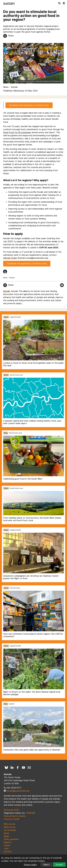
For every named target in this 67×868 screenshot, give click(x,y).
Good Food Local (16, 375)
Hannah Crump (10, 258)
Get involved (10, 830)
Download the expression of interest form (29, 105)
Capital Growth (15, 317)
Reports (8, 842)
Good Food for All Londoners (17, 132)
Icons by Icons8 (11, 819)
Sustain (14, 87)
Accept (59, 865)
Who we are (9, 824)
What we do (10, 827)
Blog (6, 433)
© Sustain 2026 (11, 810)
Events (7, 845)
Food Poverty (15, 588)
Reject (46, 865)
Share (11, 36)
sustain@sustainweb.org (18, 791)
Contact (8, 851)
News (6, 87)
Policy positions (11, 839)
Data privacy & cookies (15, 816)
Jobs (6, 848)
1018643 (30, 813)
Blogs (6, 836)
